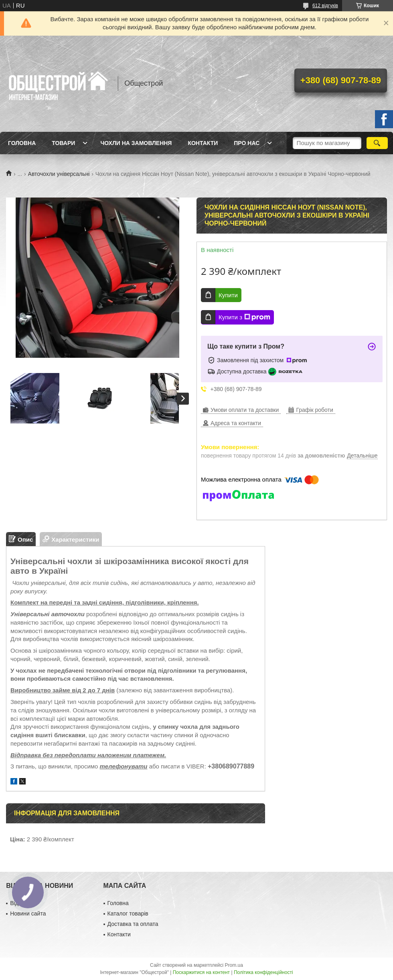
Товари (63, 143)
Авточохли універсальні (59, 174)
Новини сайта (28, 913)
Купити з (244, 317)
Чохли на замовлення (136, 143)
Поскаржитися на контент (201, 972)
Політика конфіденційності (263, 972)
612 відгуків (325, 6)
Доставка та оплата (133, 924)
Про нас (247, 143)
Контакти (203, 143)
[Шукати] (377, 143)
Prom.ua (234, 965)
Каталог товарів (128, 913)
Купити (228, 295)
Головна (22, 143)
